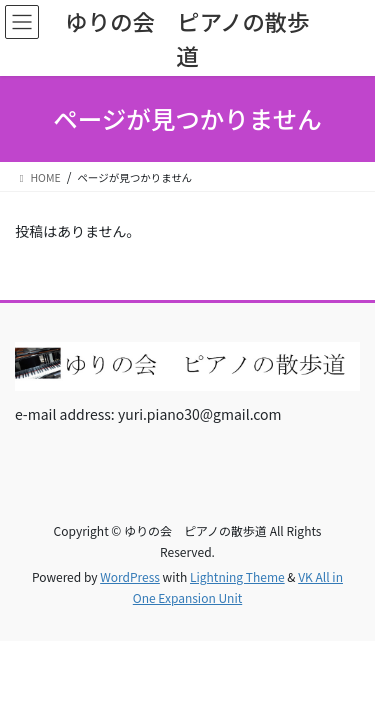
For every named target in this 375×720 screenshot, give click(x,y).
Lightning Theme (237, 576)
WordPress (130, 576)
